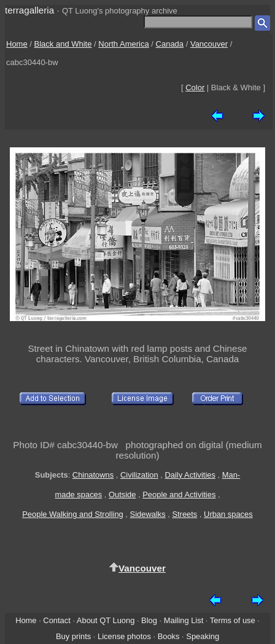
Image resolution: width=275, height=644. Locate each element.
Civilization (139, 475)
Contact (56, 620)
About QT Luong (106, 620)
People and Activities (179, 495)
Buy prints (73, 636)
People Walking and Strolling (73, 514)
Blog (149, 620)
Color (195, 87)
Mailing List (184, 620)
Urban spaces (228, 514)
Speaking (203, 636)
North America (123, 44)
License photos (124, 636)
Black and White (63, 44)
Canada (170, 44)
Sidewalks (148, 514)
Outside (122, 495)
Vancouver (209, 44)
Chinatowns (93, 475)
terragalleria (29, 10)
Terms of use (233, 620)
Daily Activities (190, 475)
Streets (184, 514)
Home (17, 44)
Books (169, 636)
